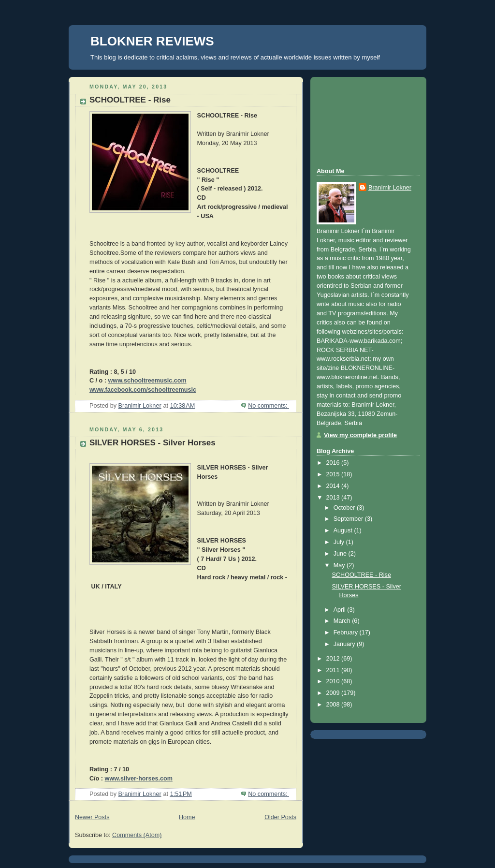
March (343, 621)
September (349, 519)
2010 (334, 681)
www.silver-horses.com (139, 779)
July (340, 542)
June (341, 554)
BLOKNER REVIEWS (152, 41)
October (345, 508)
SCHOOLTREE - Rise (130, 100)
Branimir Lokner (390, 188)
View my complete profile (360, 435)
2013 (334, 498)
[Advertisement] (360, 121)
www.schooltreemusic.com (147, 381)
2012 (334, 659)
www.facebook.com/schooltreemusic (143, 390)
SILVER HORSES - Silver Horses (153, 443)
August (344, 530)
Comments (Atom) (137, 835)
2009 (334, 693)
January (345, 644)
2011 (334, 670)
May (340, 565)
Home (187, 817)
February (347, 633)
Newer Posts (92, 817)
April (341, 610)
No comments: (269, 406)
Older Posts (280, 817)
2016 (334, 463)
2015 (334, 474)
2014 (334, 486)
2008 (334, 705)
